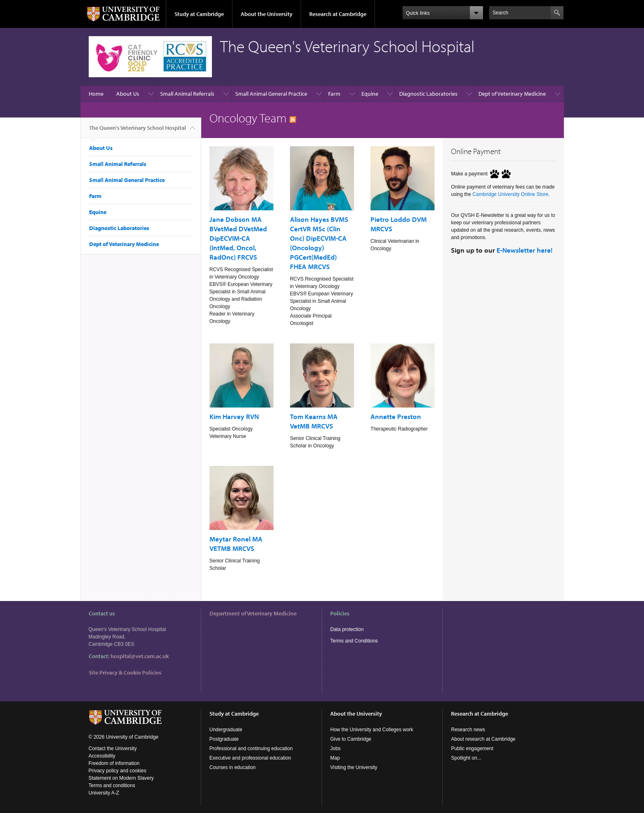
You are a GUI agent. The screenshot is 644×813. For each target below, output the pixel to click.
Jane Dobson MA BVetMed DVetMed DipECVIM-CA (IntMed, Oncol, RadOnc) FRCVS (238, 238)
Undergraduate (226, 730)
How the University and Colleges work (372, 730)
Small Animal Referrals (187, 94)
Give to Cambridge (351, 739)
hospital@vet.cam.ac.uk (140, 656)
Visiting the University (354, 767)
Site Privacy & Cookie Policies (125, 673)
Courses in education (233, 767)
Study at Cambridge (199, 14)
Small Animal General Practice (271, 94)
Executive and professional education (250, 758)
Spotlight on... (466, 758)
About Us (128, 94)
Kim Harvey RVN (234, 416)
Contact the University (113, 749)
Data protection (347, 629)
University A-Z (104, 793)
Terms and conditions (112, 785)
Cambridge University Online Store (510, 194)
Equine (370, 94)
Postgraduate (224, 739)
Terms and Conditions (354, 641)
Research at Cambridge (338, 14)
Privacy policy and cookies (118, 771)
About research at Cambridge (483, 739)
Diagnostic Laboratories (428, 94)
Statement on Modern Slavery (121, 778)
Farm (334, 94)
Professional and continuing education (251, 749)
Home (96, 94)
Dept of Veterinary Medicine (512, 94)
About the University (267, 14)
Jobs (335, 749)
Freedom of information (114, 763)
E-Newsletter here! (524, 250)
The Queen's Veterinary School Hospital (138, 131)
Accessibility (102, 756)
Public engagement (472, 749)
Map (335, 758)
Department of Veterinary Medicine (253, 613)
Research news (468, 730)
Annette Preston (396, 416)
